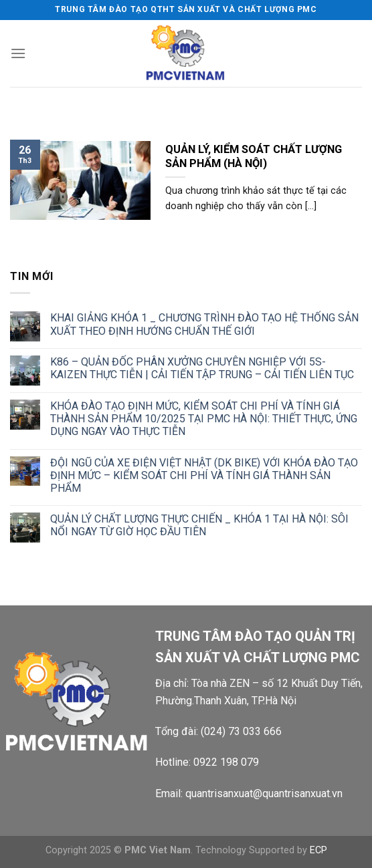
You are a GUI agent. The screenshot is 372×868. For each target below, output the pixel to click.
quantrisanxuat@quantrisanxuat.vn (264, 793)
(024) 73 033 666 (241, 731)
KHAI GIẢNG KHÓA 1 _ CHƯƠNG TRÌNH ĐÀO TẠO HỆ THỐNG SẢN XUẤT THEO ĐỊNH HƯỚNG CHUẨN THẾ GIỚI (204, 324)
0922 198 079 (226, 762)
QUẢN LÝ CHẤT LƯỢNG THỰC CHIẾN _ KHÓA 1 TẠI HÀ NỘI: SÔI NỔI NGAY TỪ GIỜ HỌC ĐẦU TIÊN (199, 525)
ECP (318, 850)
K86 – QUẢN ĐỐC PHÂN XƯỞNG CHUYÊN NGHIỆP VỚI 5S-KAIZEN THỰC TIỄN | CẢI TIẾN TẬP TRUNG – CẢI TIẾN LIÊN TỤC (202, 368)
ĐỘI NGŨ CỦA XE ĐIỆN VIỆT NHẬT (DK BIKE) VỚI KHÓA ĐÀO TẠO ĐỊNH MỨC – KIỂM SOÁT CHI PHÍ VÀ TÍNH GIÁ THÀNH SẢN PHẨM (204, 475)
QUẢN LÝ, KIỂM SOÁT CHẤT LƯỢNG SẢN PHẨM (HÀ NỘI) (254, 157)
